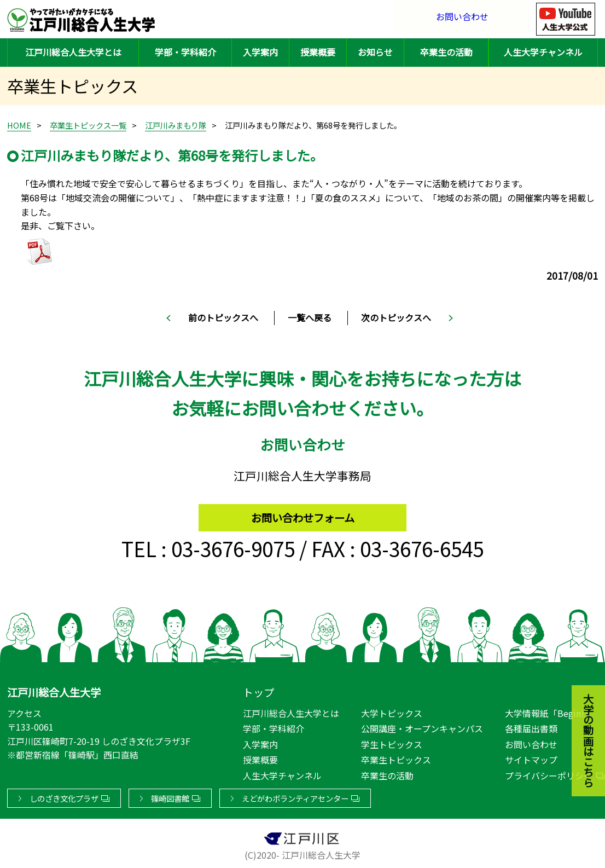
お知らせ (375, 52)
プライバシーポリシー (549, 773)
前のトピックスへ (223, 317)
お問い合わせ (462, 19)
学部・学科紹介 (185, 52)
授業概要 (318, 52)
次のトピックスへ (396, 317)
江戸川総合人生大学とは (73, 52)
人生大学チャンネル (543, 52)
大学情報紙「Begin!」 (549, 711)
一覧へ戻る (310, 317)
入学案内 (260, 52)
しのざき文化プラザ (64, 796)
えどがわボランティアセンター (295, 796)
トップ (258, 690)
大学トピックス (392, 711)
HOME (19, 125)
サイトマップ (531, 758)
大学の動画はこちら (580, 682)
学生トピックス (392, 742)
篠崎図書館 (170, 796)
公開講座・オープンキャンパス (422, 726)
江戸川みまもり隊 (176, 125)
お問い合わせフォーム (303, 513)
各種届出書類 (531, 726)
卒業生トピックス (396, 758)
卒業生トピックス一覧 (88, 125)
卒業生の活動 (446, 52)
